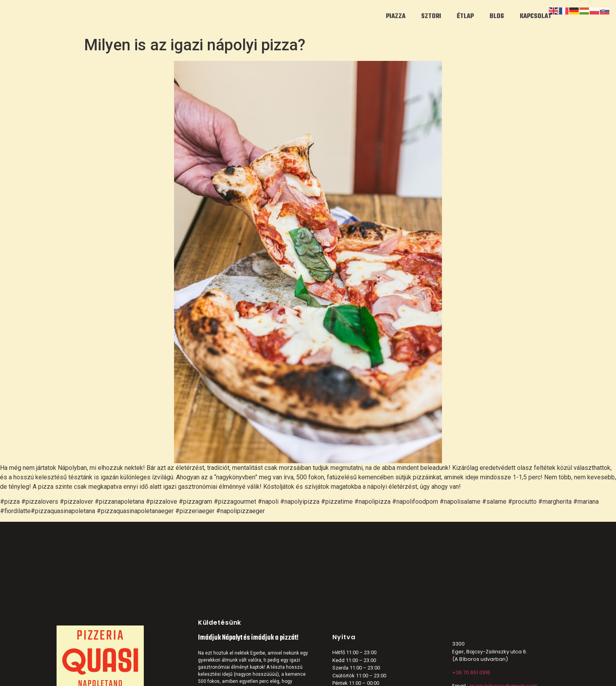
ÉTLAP (465, 17)
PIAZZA (396, 17)
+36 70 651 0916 (471, 672)
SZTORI (431, 17)
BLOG (497, 17)
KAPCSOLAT (536, 17)
